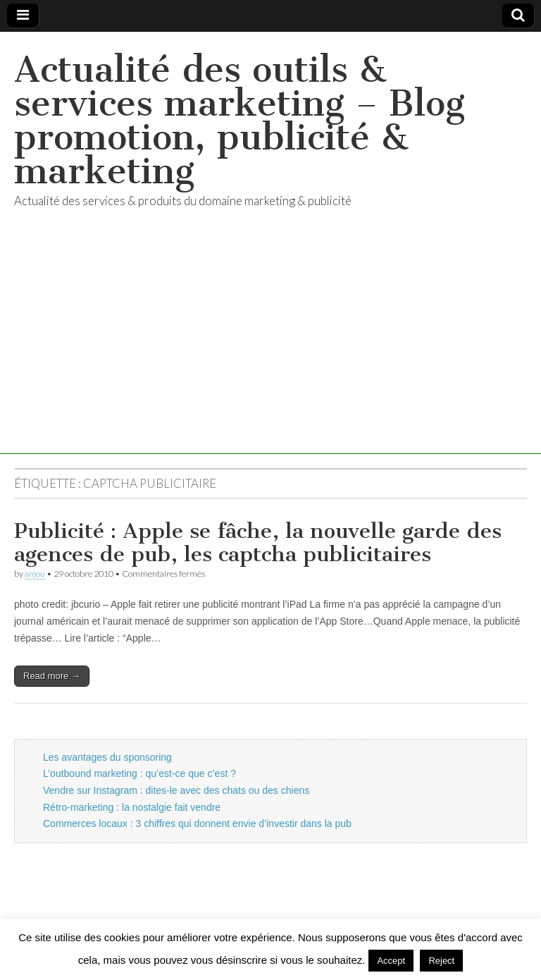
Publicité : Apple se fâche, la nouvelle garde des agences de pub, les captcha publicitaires (258, 543)
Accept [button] (391, 961)
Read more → (52, 676)
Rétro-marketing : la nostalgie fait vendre (132, 807)
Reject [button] (441, 961)
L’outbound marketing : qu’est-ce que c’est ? (139, 773)
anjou (35, 574)
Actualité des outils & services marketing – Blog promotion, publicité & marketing (240, 120)
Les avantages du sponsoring (107, 757)
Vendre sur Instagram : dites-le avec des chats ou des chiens (176, 790)
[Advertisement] (270, 355)
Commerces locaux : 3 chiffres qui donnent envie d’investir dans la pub (197, 823)
